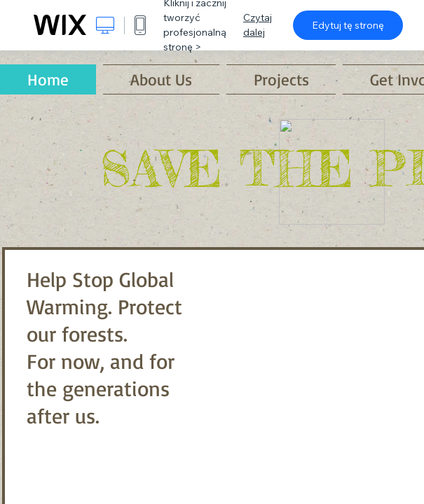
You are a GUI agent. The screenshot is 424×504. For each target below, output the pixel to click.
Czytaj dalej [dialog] (258, 25)
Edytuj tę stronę (348, 25)
